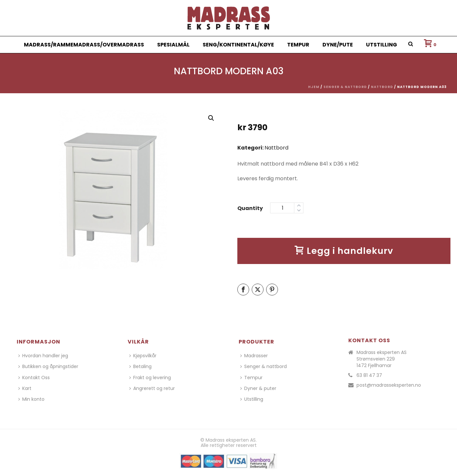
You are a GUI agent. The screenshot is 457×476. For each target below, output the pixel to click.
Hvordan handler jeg (43, 356)
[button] (211, 118)
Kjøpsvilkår (143, 356)
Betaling (140, 366)
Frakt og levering (150, 378)
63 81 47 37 (369, 375)
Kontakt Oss (34, 378)
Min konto (31, 399)
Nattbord (382, 87)
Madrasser (254, 356)
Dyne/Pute (338, 45)
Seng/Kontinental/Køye (238, 45)
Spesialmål (173, 45)
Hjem (314, 87)
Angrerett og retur (152, 388)
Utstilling (382, 45)
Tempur (298, 45)
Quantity (250, 208)
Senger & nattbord (345, 87)
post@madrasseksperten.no (389, 385)
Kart (25, 388)
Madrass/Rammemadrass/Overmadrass (84, 45)
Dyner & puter (258, 388)
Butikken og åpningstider (48, 366)
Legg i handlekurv (344, 251)
